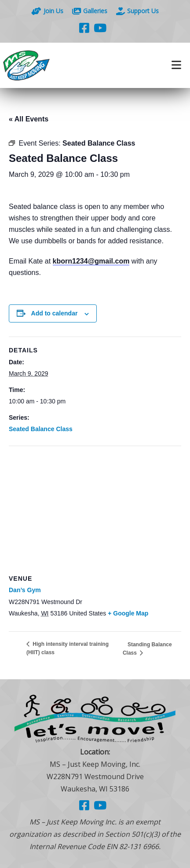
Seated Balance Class (41, 429)
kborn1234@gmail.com (91, 261)
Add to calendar (55, 313)
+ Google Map (128, 613)
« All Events (29, 119)
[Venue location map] (95, 510)
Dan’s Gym (25, 590)
